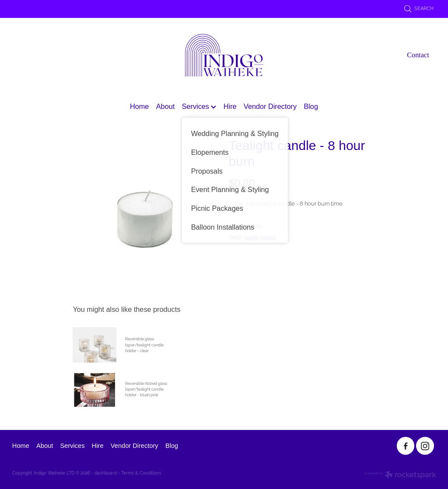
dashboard (106, 473)
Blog (311, 106)
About (165, 106)
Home (139, 106)
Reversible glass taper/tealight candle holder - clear (144, 345)
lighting (268, 238)
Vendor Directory (270, 106)
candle (251, 238)
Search (419, 8)
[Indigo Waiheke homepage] (224, 55)
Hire (230, 106)
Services (199, 106)
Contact (418, 55)
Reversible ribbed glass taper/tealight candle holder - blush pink (146, 389)
